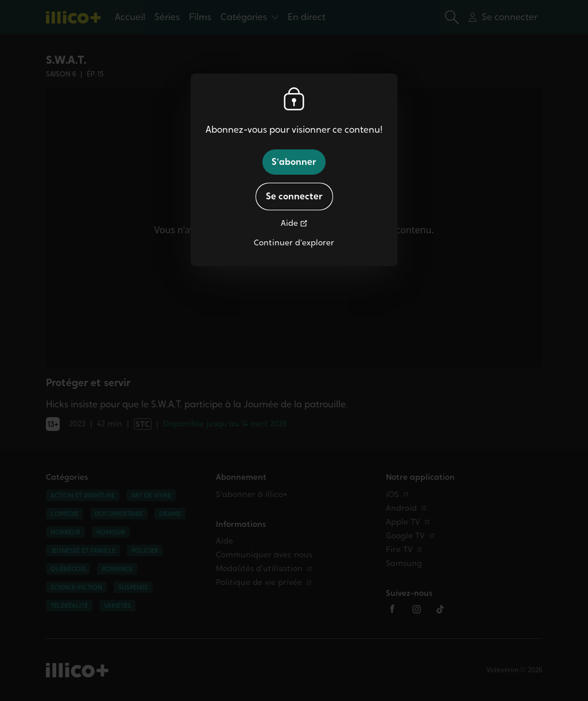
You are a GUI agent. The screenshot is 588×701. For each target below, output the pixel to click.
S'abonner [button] (294, 162)
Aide (289, 223)
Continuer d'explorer (294, 243)
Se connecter (294, 196)
